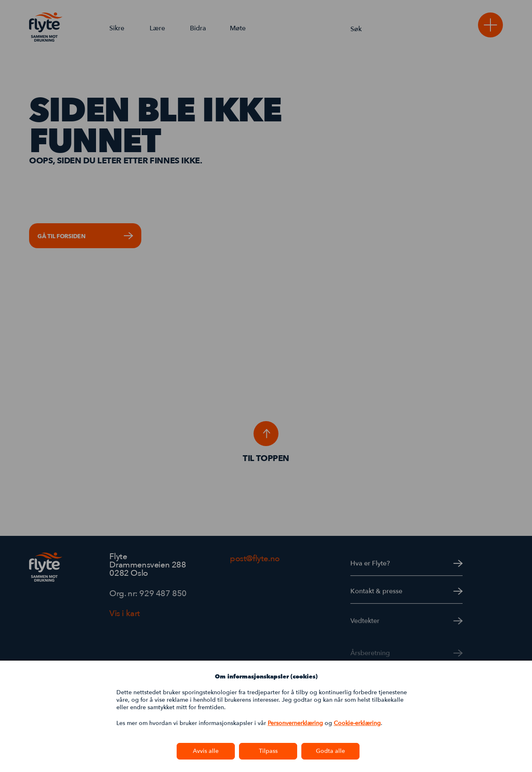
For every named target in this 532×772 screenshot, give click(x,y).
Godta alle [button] (330, 751)
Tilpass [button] (268, 751)
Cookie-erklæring (357, 723)
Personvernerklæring (295, 723)
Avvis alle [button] (206, 751)
